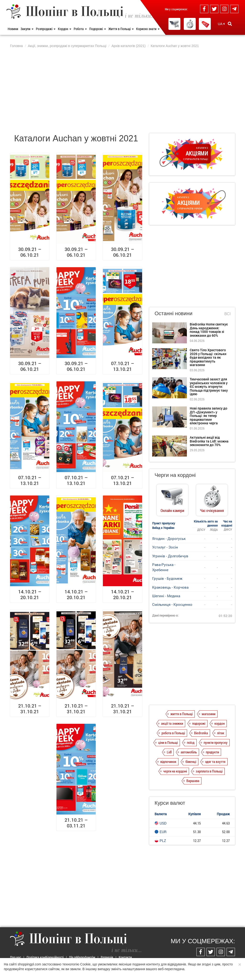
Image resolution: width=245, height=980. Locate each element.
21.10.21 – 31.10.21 (30, 708)
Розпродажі (46, 29)
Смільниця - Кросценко (172, 604)
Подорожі (98, 29)
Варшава (193, 781)
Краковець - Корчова (170, 587)
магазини (209, 714)
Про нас (16, 957)
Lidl (169, 752)
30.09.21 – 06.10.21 (30, 252)
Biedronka (201, 733)
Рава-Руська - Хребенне (164, 567)
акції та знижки (172, 723)
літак (221, 733)
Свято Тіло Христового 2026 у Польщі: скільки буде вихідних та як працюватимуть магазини (208, 357)
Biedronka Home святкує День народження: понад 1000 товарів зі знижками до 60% (209, 330)
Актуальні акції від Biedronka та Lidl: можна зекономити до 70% (209, 441)
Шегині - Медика (166, 596)
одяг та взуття (215, 762)
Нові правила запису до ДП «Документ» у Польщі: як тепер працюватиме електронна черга (209, 416)
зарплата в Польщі (209, 771)
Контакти (125, 957)
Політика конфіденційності (45, 957)
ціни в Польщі (168, 742)
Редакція (107, 957)
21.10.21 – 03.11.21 (76, 823)
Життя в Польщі (121, 29)
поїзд (191, 742)
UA (221, 24)
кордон (220, 723)
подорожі (199, 723)
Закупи (27, 29)
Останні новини (173, 313)
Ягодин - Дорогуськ (169, 538)
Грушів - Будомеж (167, 578)
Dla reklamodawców (82, 957)
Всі (228, 314)
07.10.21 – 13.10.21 (123, 366)
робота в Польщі (173, 733)
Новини (13, 29)
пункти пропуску (216, 742)
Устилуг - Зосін (165, 547)
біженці (191, 762)
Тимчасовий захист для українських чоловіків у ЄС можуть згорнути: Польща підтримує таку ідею (209, 386)
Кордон (65, 29)
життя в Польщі (181, 714)
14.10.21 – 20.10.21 (30, 594)
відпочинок (168, 762)
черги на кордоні (175, 771)
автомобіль (189, 752)
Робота (80, 29)
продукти (212, 752)
